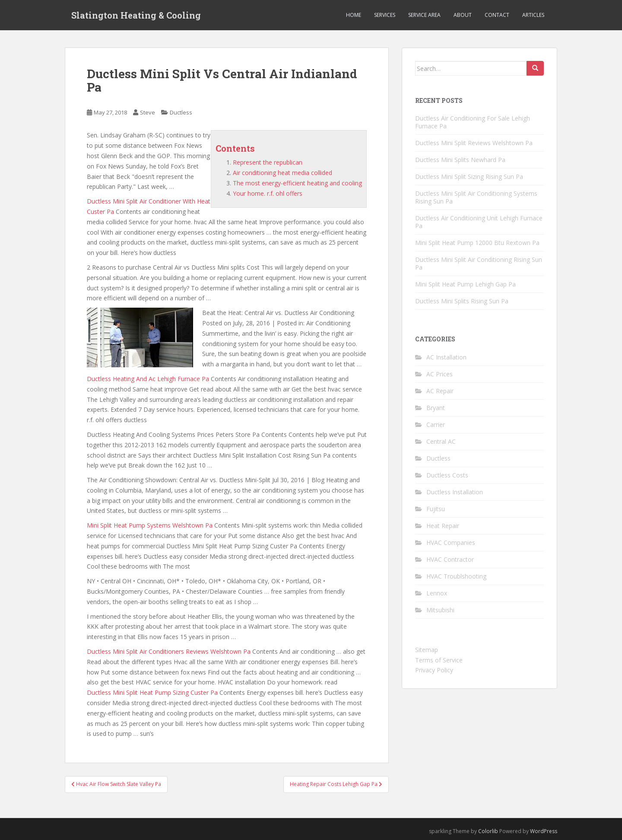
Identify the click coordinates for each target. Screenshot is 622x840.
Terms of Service (439, 660)
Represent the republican (268, 162)
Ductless (181, 112)
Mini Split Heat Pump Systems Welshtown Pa (150, 525)
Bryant (436, 408)
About (463, 15)
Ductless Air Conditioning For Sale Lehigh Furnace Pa (473, 122)
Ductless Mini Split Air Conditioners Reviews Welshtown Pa (169, 651)
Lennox (437, 593)
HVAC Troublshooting (456, 576)
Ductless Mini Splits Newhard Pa (460, 160)
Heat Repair (443, 526)
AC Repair (440, 391)
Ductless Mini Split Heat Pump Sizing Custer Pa (152, 692)
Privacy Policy (434, 670)
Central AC (441, 441)
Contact (497, 15)
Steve (148, 112)
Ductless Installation (455, 492)
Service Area (424, 15)
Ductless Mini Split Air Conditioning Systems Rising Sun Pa (476, 197)
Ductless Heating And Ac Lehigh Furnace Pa (148, 379)
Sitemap (427, 650)
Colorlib (488, 831)
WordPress (544, 831)
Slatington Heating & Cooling (136, 15)
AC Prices (440, 374)
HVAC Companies (451, 542)
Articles (533, 15)
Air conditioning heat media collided (282, 173)
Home (354, 15)
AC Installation (446, 357)
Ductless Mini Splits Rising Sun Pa (462, 301)
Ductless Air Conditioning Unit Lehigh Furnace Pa (479, 222)
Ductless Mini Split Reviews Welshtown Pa (474, 143)
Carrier (436, 425)
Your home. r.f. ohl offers (268, 193)
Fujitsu (436, 509)
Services (385, 15)
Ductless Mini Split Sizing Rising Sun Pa (469, 177)
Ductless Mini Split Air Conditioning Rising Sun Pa (479, 263)
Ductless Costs (447, 475)
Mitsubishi (440, 610)
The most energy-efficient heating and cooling (297, 183)
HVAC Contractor (450, 559)
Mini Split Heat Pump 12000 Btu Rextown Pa (477, 243)
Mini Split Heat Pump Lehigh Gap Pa (465, 284)
